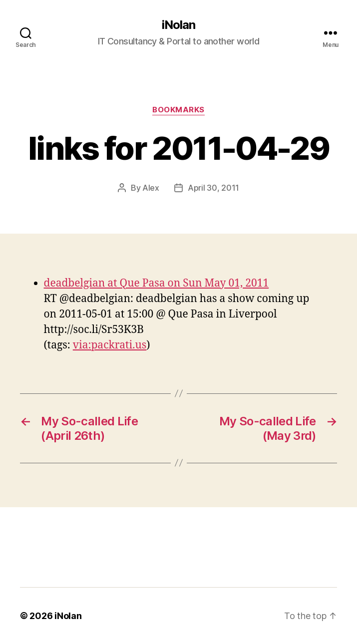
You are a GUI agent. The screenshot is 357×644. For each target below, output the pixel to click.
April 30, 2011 (213, 188)
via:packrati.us (110, 345)
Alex (151, 188)
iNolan (178, 25)
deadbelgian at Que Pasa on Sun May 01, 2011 (157, 283)
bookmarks (178, 110)
